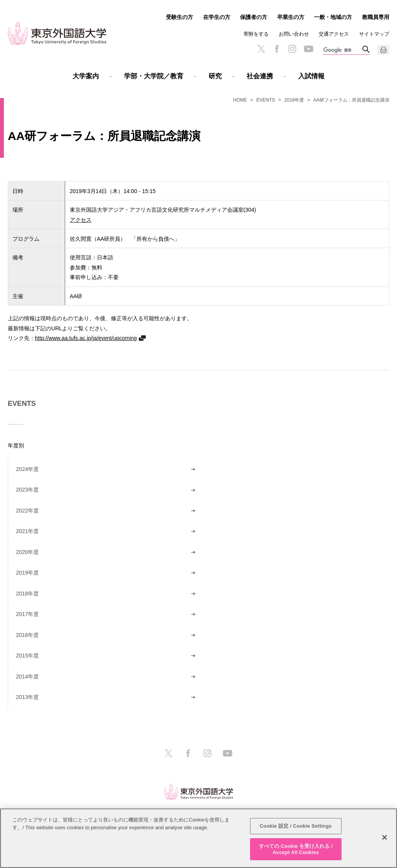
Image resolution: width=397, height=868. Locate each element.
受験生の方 (180, 17)
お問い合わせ (294, 34)
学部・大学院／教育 (154, 76)
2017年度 (27, 614)
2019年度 (27, 573)
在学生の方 (217, 17)
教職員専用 (376, 17)
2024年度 (27, 469)
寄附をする (256, 34)
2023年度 (27, 490)
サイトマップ (374, 34)
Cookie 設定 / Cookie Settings (296, 828)
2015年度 (27, 656)
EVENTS (266, 100)
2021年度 (27, 531)
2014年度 (27, 676)
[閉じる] (385, 840)
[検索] (343, 50)
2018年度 (294, 100)
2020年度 (27, 552)
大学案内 (86, 76)
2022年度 (27, 511)
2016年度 (27, 635)
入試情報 (311, 76)
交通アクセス (334, 34)
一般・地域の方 (333, 17)
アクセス (81, 220)
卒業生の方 (291, 17)
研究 (215, 76)
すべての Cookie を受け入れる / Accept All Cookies (296, 852)
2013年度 (27, 697)
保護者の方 (254, 17)
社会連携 (260, 76)
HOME (240, 100)
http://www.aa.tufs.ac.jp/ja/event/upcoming (86, 338)
